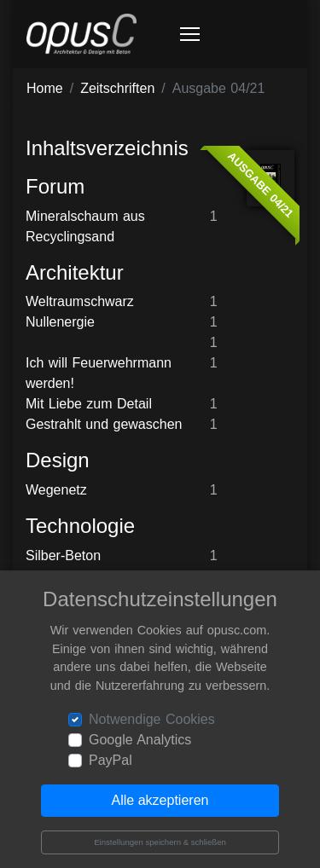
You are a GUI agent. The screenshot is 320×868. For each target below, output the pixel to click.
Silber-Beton (63, 556)
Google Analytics (140, 740)
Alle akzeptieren (160, 800)
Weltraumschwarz (80, 301)
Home (45, 88)
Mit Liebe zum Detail (89, 404)
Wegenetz (56, 490)
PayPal (111, 760)
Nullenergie (60, 322)
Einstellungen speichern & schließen (160, 842)
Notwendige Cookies (152, 719)
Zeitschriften (117, 88)
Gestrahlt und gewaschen (104, 424)
